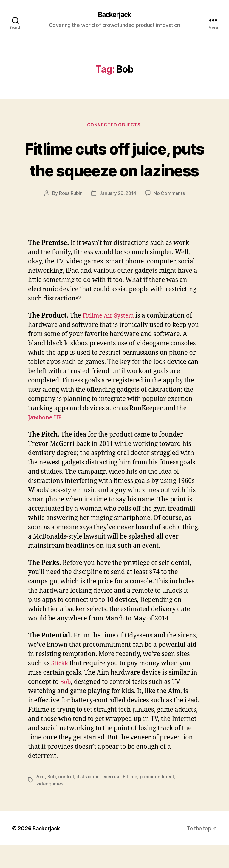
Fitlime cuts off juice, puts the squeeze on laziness (114, 171)
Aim (41, 800)
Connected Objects (114, 126)
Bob (66, 705)
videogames (50, 807)
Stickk (60, 686)
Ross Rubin (70, 216)
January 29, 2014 (118, 216)
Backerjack (114, 15)
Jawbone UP (45, 440)
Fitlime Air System (110, 339)
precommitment (159, 800)
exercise (112, 800)
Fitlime (132, 800)
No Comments (170, 216)
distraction (89, 800)
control (67, 800)
